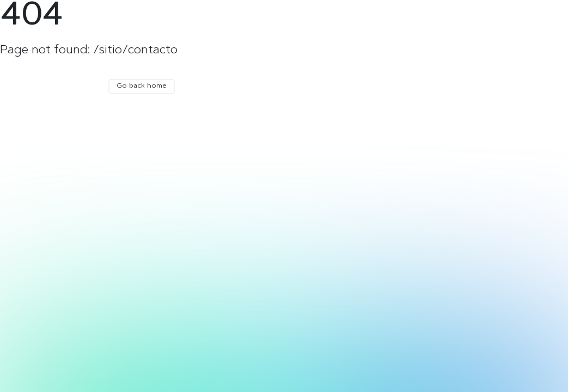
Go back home (142, 86)
